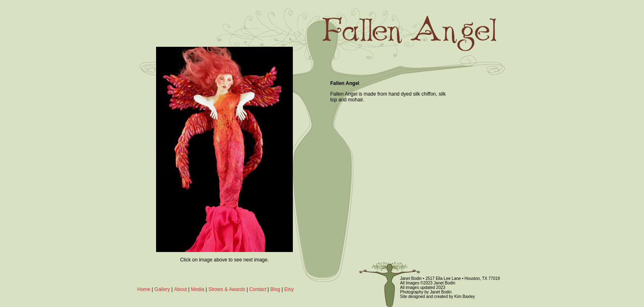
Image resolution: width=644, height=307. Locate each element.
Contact (258, 289)
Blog (275, 289)
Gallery (162, 289)
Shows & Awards (227, 289)
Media (198, 289)
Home (144, 289)
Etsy (289, 289)
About (181, 289)
